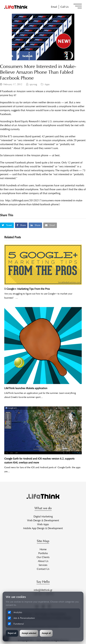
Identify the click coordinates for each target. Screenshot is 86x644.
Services (43, 565)
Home (43, 549)
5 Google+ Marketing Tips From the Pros (27, 289)
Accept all (46, 633)
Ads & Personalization (21, 618)
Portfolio (43, 553)
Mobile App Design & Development (43, 528)
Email (54, 7)
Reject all (12, 633)
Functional (16, 624)
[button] (78, 6)
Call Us (65, 7)
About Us (43, 561)
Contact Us (43, 569)
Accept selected (29, 633)
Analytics (15, 612)
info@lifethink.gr (43, 590)
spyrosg (33, 84)
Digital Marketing (43, 516)
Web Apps (43, 524)
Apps (47, 84)
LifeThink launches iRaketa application (26, 388)
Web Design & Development (43, 520)
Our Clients (43, 557)
